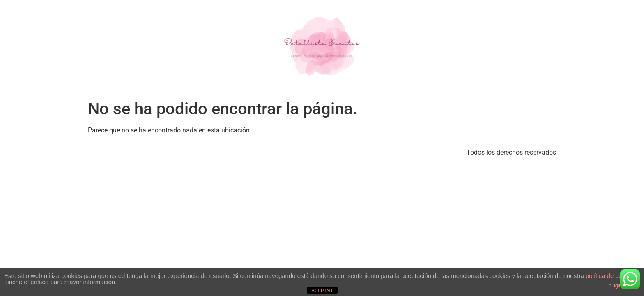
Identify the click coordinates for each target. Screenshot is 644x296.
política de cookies (611, 276)
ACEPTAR (322, 291)
